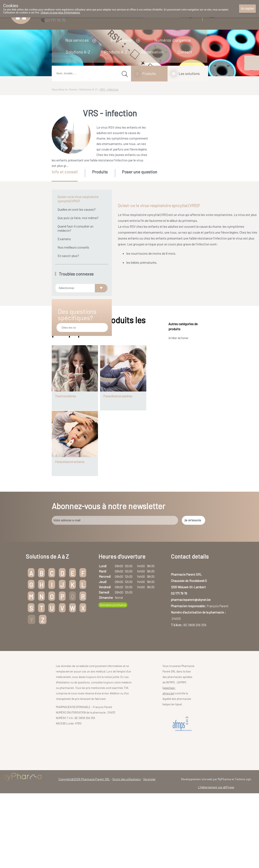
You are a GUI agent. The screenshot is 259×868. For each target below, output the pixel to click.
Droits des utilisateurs (127, 849)
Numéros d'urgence (173, 40)
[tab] (68, 175)
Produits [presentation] (100, 172)
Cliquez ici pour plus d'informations (60, 13)
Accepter (247, 9)
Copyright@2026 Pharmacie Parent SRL (84, 849)
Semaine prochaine (113, 675)
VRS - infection (109, 89)
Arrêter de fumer (178, 408)
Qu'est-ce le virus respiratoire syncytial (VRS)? (78, 199)
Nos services (77, 40)
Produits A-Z (116, 52)
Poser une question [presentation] (140, 172)
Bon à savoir (122, 40)
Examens (64, 239)
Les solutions (189, 73)
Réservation (152, 52)
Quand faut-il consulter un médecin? (75, 228)
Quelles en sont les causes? (77, 209)
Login (222, 15)
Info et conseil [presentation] (65, 172)
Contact (185, 52)
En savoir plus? (68, 256)
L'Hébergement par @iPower (216, 857)
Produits (149, 73)
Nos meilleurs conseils (73, 247)
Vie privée (149, 849)
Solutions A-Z (78, 52)
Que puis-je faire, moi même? (78, 218)
